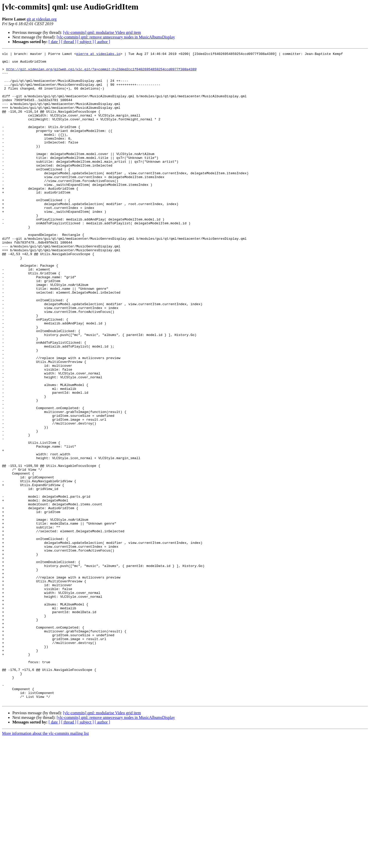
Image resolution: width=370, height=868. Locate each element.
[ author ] (103, 42)
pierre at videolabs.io (98, 54)
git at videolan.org (42, 19)
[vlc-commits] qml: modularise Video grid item (102, 32)
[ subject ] (86, 42)
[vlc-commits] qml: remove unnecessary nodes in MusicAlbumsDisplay (116, 37)
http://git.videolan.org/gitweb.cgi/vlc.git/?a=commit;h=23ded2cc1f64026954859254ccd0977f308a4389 (101, 73)
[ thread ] (69, 42)
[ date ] (54, 42)
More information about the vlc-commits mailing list (45, 864)
